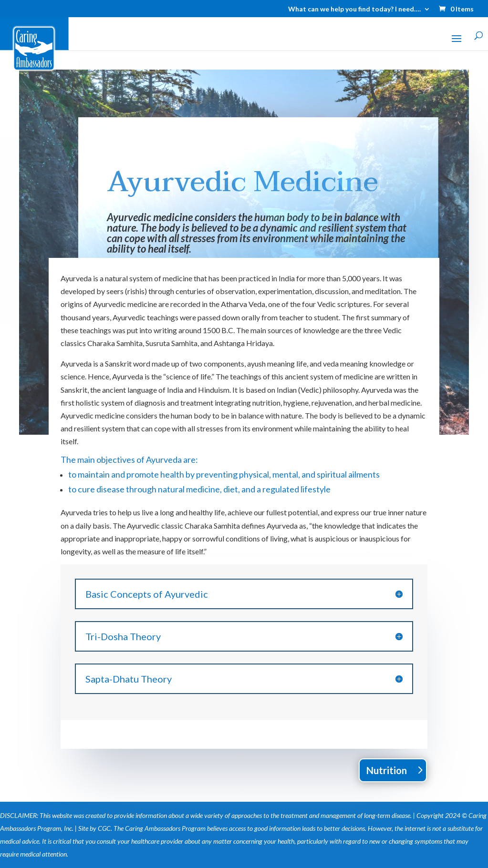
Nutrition (387, 770)
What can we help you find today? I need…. (354, 9)
